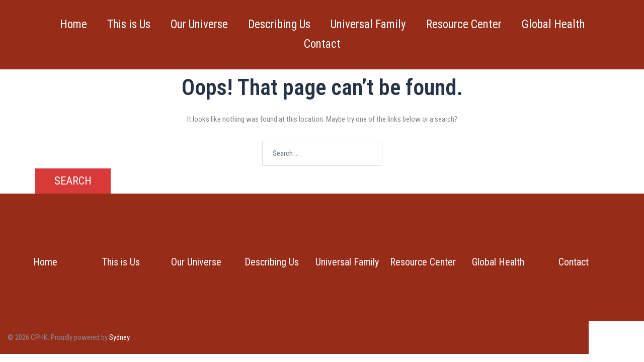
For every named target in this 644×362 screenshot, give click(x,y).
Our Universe (199, 24)
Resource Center (464, 24)
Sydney (119, 337)
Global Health (553, 24)
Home (73, 24)
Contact (322, 44)
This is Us (129, 24)
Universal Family (368, 24)
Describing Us (279, 24)
